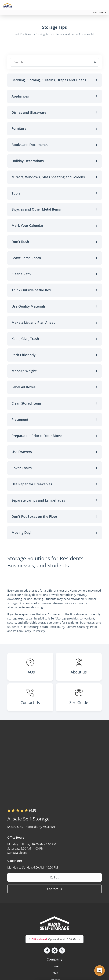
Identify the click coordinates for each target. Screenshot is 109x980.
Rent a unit (100, 12)
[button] (54, 80)
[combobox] (54, 939)
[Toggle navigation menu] (103, 5)
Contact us (55, 889)
